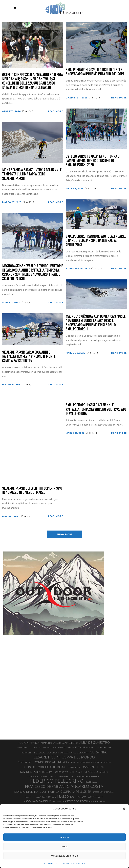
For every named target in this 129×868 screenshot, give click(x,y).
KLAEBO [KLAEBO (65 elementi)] (63, 796)
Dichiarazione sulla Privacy (72, 863)
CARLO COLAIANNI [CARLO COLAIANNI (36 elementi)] (79, 753)
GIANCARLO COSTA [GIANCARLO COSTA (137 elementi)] (85, 786)
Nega (64, 846)
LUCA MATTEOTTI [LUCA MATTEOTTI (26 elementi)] (95, 797)
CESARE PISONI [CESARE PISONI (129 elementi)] (47, 757)
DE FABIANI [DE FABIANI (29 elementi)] (48, 772)
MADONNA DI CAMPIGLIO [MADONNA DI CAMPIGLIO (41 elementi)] (37, 801)
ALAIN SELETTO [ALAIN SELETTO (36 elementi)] (70, 743)
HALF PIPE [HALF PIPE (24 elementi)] (29, 797)
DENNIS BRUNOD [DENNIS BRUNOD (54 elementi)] (81, 772)
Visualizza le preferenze (65, 856)
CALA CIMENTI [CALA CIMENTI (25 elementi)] (53, 753)
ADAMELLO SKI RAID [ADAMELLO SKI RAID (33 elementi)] (51, 743)
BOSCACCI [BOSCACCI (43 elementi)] (40, 753)
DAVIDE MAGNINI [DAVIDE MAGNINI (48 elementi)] (31, 772)
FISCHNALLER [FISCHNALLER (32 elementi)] (92, 782)
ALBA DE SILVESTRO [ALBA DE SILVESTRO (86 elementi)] (94, 742)
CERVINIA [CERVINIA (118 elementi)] (98, 752)
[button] (124, 809)
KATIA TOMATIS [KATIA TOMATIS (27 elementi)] (49, 797)
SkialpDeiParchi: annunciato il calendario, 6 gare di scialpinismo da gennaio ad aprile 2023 (96, 241)
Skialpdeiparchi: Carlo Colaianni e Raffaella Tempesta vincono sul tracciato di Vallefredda (96, 409)
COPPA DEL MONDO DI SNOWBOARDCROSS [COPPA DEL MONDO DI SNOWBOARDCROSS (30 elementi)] (89, 762)
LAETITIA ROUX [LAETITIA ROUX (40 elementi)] (78, 797)
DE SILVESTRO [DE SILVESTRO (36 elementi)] (101, 772)
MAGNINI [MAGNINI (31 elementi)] (57, 801)
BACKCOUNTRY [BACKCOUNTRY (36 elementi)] (94, 747)
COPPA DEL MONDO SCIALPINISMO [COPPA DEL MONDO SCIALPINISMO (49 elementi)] (45, 767)
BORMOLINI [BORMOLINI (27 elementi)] (27, 753)
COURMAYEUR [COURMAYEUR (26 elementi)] (74, 767)
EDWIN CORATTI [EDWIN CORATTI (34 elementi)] (48, 777)
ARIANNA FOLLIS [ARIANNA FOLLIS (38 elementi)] (76, 747)
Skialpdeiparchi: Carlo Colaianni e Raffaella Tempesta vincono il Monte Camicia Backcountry (29, 356)
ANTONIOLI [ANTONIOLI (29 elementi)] (61, 747)
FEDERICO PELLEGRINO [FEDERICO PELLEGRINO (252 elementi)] (57, 781)
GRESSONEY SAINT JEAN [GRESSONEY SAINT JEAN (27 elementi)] (103, 792)
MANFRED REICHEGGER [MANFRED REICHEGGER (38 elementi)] (75, 801)
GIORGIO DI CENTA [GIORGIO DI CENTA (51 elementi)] (26, 792)
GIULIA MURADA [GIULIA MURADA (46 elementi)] (49, 792)
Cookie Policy (51, 863)
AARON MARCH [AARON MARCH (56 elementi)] (29, 743)
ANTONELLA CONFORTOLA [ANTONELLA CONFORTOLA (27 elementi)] (41, 747)
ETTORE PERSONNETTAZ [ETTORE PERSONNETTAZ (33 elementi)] (89, 776)
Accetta (64, 837)
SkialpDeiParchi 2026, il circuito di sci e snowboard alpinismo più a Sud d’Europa (95, 72)
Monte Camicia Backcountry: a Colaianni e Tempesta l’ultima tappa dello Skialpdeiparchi (32, 174)
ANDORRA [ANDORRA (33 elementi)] (22, 747)
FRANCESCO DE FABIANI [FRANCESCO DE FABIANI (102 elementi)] (45, 786)
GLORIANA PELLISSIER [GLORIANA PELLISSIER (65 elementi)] (76, 792)
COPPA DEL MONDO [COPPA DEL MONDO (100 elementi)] (78, 757)
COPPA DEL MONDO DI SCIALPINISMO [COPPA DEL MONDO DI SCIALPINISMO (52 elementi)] (42, 762)
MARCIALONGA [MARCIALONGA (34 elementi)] (97, 801)
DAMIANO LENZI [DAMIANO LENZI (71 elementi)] (94, 767)
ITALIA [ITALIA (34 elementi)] (38, 797)
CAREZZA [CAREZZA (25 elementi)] (64, 753)
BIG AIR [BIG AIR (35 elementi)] (107, 747)
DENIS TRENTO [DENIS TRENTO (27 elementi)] (61, 772)
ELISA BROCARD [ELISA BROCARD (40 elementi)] (67, 776)
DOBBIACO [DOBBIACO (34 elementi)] (33, 777)
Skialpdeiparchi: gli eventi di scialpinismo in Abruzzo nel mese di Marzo (32, 490)
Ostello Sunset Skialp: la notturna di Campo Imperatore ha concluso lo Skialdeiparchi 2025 (93, 161)
